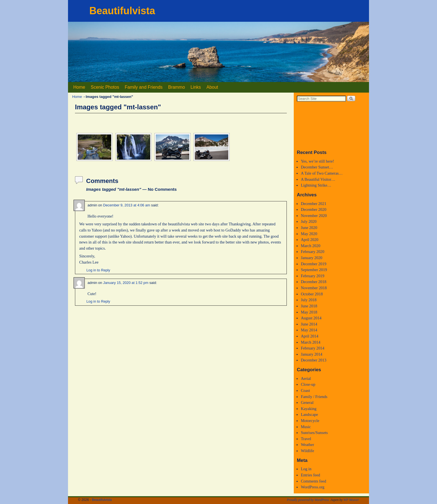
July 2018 (309, 300)
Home (79, 87)
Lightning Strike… (316, 185)
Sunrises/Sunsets (314, 433)
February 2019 (312, 276)
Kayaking (309, 409)
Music (306, 427)
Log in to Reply (98, 270)
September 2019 (314, 270)
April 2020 (309, 240)
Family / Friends (314, 397)
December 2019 (314, 264)
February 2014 (312, 348)
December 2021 (314, 204)
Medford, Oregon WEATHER (331, 125)
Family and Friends (144, 87)
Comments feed (313, 481)
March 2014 (310, 342)
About (212, 87)
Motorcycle (310, 421)
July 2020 (309, 221)
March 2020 (310, 246)
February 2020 (312, 252)
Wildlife (307, 451)
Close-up (308, 384)
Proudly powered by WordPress (308, 500)
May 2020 (309, 234)
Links (196, 87)
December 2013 (314, 360)
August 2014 (311, 318)
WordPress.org (313, 487)
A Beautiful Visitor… (318, 179)
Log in (306, 469)
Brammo (176, 87)
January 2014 (311, 354)
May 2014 (309, 330)
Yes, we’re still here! (317, 161)
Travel (306, 439)
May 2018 (309, 312)
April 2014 (309, 336)
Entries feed (310, 475)
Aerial (306, 378)
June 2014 (309, 324)
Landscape (309, 414)
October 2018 (312, 294)
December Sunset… (317, 167)
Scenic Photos (105, 87)
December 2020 (314, 209)
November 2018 (314, 288)
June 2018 (309, 306)
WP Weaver (351, 500)
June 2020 (309, 228)
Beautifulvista (122, 11)
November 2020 (314, 216)
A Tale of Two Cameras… (322, 173)
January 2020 (311, 258)
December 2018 (314, 282)
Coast (305, 390)
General (307, 402)
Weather (307, 445)
